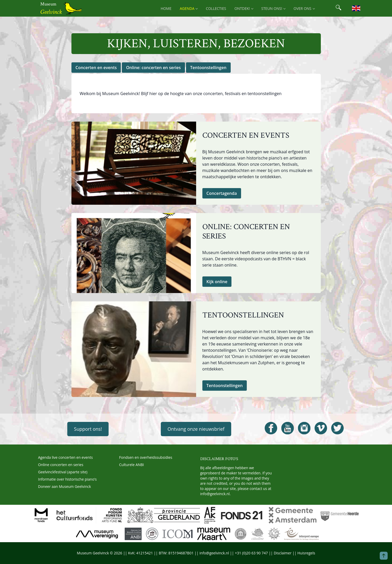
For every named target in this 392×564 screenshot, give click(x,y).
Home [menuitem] (166, 8)
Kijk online (217, 282)
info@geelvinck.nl (215, 494)
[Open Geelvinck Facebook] (271, 428)
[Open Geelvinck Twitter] (337, 428)
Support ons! (88, 429)
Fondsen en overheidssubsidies (146, 457)
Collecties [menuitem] (216, 8)
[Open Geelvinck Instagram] (304, 428)
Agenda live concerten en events (66, 457)
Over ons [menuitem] (304, 8)
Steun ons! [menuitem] (273, 8)
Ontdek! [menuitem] (244, 8)
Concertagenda (222, 193)
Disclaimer (283, 553)
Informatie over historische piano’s (68, 479)
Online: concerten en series (153, 68)
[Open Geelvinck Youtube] (288, 428)
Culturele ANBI (132, 465)
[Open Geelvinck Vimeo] (321, 428)
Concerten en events (96, 68)
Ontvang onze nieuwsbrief (196, 429)
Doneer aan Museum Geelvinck (65, 486)
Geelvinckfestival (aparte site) (63, 472)
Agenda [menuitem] (189, 8)
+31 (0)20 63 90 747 (251, 553)
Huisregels (306, 553)
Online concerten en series (61, 465)
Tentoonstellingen (208, 68)
